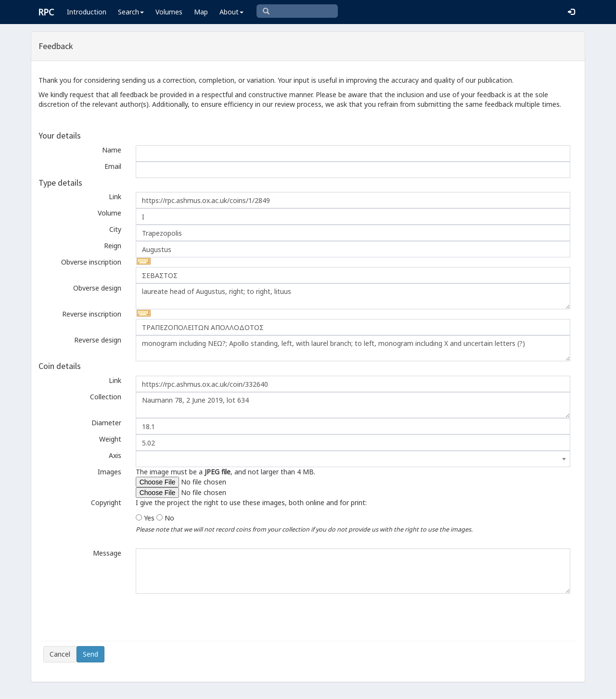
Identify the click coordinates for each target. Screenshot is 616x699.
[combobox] (353, 459)
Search (131, 12)
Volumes (169, 12)
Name (112, 150)
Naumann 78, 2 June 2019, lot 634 (353, 405)
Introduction (87, 12)
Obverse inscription (91, 262)
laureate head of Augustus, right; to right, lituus (353, 296)
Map (201, 12)
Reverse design (98, 340)
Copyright (106, 502)
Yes (149, 518)
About (231, 12)
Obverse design (97, 288)
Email (113, 166)
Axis (115, 455)
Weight (110, 439)
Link (115, 197)
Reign (113, 246)
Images (109, 472)
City (115, 229)
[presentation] (116, 617)
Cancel (60, 654)
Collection (106, 397)
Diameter (106, 423)
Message (107, 553)
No (169, 518)
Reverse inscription (92, 314)
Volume (109, 213)
